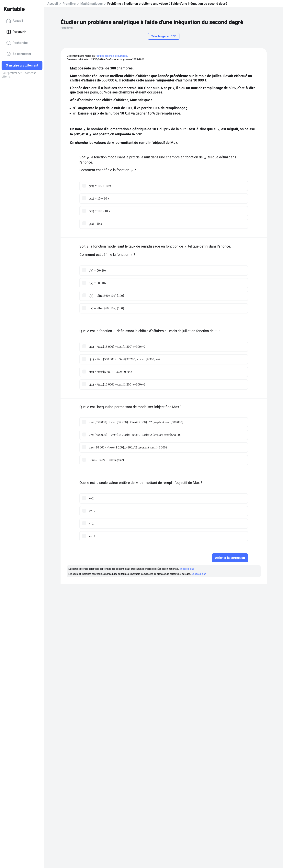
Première (69, 4)
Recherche (17, 43)
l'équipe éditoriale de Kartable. (112, 56)
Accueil (15, 21)
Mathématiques (91, 4)
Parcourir (16, 32)
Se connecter (19, 54)
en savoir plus (187, 569)
